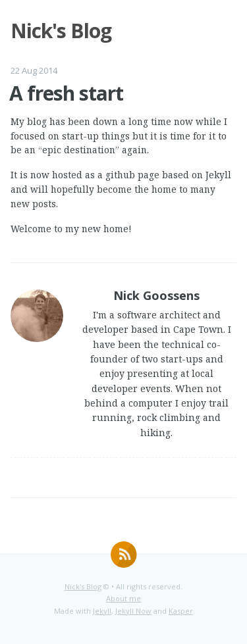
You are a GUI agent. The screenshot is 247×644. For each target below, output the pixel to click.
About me (123, 598)
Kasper (181, 611)
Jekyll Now (133, 611)
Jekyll (102, 611)
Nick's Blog (83, 586)
